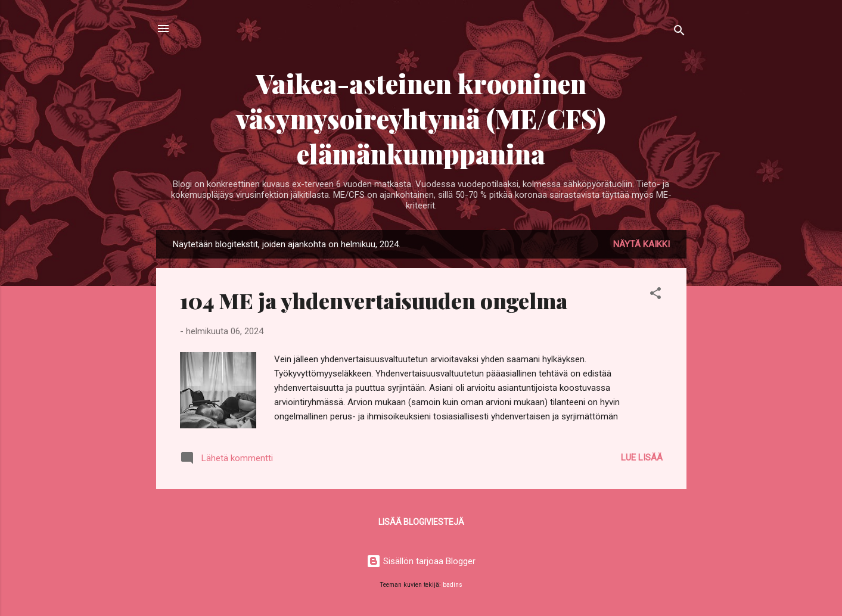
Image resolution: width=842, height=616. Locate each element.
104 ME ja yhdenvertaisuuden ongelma (374, 300)
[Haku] (679, 32)
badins (453, 585)
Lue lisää (642, 458)
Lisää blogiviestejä (421, 522)
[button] (655, 295)
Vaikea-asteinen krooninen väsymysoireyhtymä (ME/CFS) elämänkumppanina (421, 118)
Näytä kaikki (641, 244)
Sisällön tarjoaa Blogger (421, 561)
